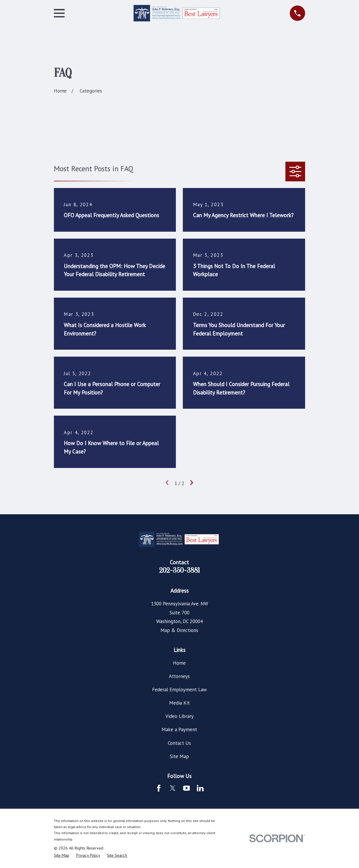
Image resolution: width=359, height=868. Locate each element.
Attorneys (179, 676)
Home (179, 663)
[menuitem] (62, 856)
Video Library (180, 716)
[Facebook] (159, 788)
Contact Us (179, 743)
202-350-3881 (180, 570)
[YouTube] (187, 788)
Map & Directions (179, 630)
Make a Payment (179, 729)
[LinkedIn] (200, 788)
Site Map (179, 756)
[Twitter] (173, 788)
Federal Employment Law (180, 690)
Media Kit (180, 703)
